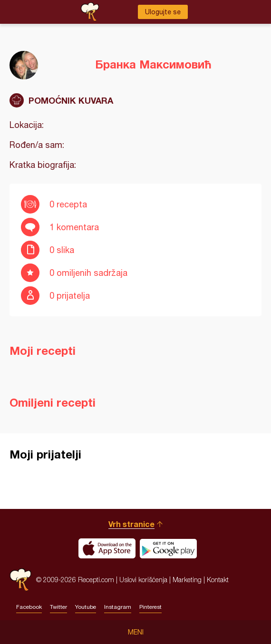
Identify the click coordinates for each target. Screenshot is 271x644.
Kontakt (218, 580)
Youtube (86, 607)
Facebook (29, 607)
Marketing (187, 580)
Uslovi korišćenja (143, 580)
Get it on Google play (168, 548)
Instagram (118, 607)
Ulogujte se (163, 12)
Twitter (58, 607)
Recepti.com (20, 580)
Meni (136, 632)
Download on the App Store (107, 548)
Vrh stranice (131, 524)
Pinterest (150, 607)
